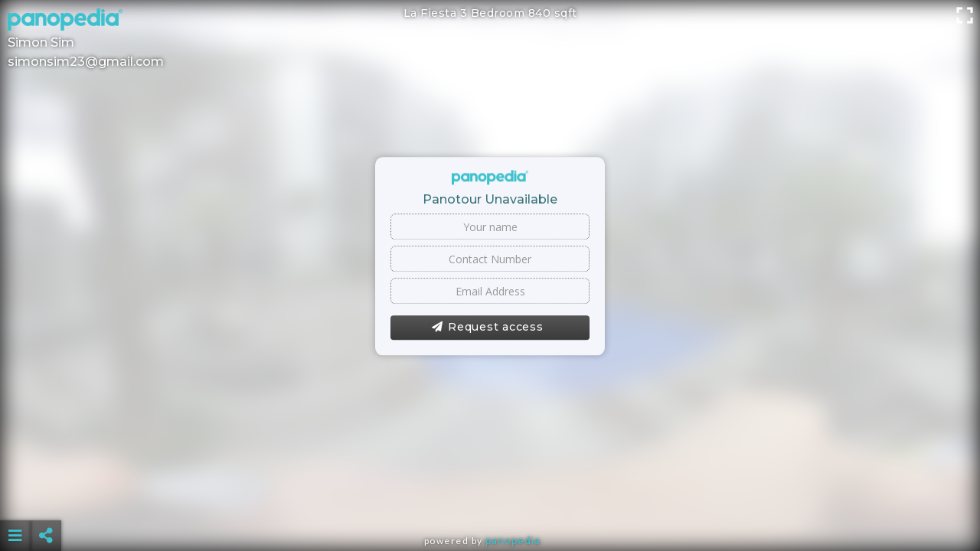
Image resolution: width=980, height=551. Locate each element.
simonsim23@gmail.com (86, 62)
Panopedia (513, 541)
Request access (487, 328)
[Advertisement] (490, 497)
